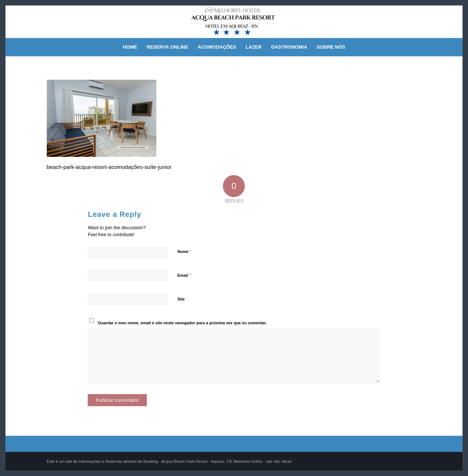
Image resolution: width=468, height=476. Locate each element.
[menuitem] (130, 47)
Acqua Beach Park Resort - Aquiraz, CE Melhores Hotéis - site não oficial (226, 461)
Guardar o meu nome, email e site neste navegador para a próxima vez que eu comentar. (182, 323)
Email (184, 275)
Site (181, 299)
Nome (184, 251)
